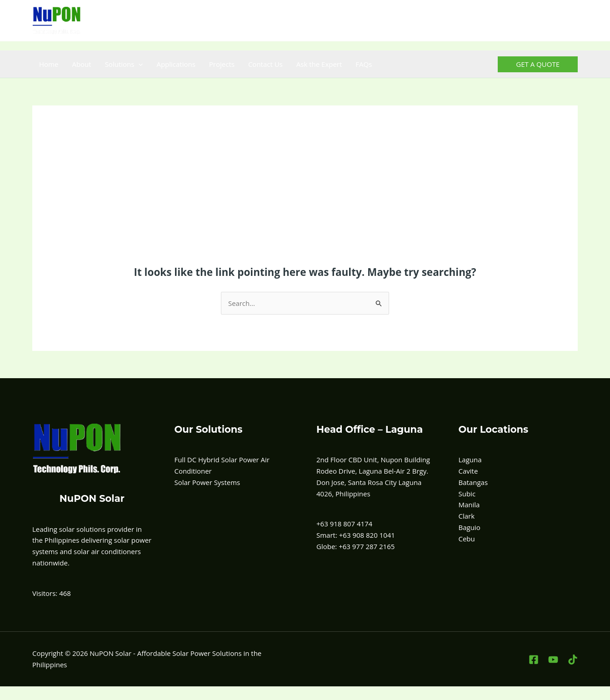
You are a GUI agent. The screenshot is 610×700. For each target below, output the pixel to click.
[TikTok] (572, 21)
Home (49, 64)
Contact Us (265, 64)
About (81, 64)
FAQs (364, 64)
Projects (222, 64)
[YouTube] (552, 21)
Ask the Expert (319, 64)
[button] (138, 64)
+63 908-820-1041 (356, 20)
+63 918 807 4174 (292, 20)
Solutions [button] (124, 64)
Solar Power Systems (207, 482)
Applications (176, 64)
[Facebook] (532, 21)
